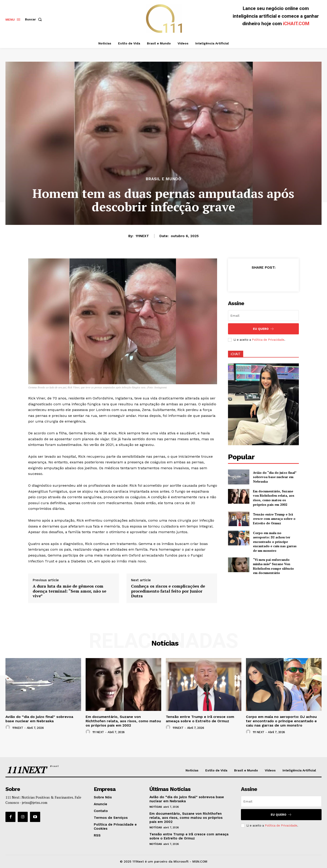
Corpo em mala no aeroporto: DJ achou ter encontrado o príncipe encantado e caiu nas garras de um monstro (275, 542)
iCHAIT (236, 354)
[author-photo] (8, 727)
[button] (34, 19)
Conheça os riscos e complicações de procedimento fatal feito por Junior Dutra (168, 591)
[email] (263, 316)
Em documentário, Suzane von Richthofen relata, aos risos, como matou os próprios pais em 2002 (274, 498)
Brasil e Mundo (164, 179)
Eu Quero (264, 329)
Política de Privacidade (268, 340)
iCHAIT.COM (296, 24)
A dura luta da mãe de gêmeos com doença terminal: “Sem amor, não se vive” (69, 591)
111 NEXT (98, 732)
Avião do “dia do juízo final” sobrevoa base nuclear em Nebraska (275, 477)
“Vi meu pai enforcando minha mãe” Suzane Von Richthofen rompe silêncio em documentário (273, 566)
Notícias (156, 807)
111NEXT (142, 236)
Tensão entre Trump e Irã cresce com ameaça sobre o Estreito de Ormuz (274, 519)
